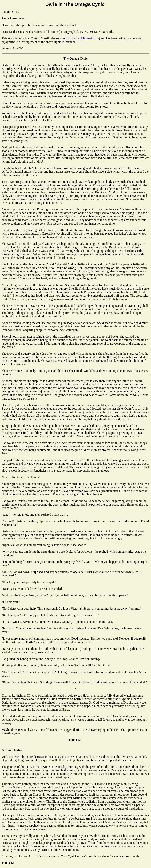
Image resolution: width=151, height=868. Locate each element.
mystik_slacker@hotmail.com (80, 38)
